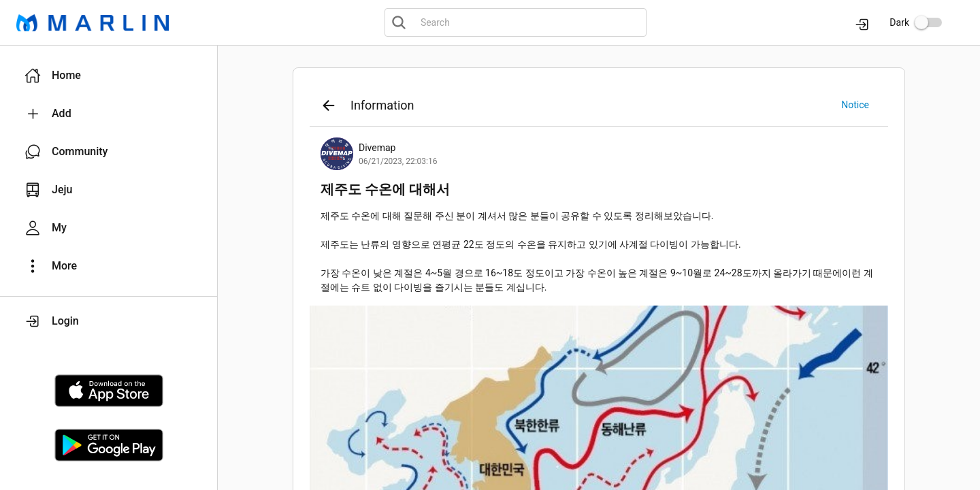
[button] (109, 76)
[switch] (928, 22)
